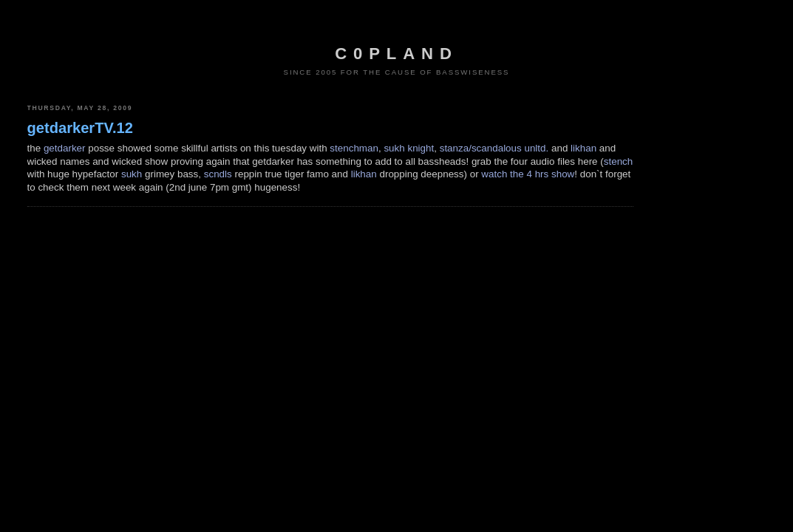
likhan (583, 148)
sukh (132, 174)
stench (619, 161)
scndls (218, 174)
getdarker (65, 148)
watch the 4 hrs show (528, 174)
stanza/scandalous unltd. (494, 148)
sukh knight (409, 148)
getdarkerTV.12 (80, 128)
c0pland (396, 54)
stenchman (354, 148)
